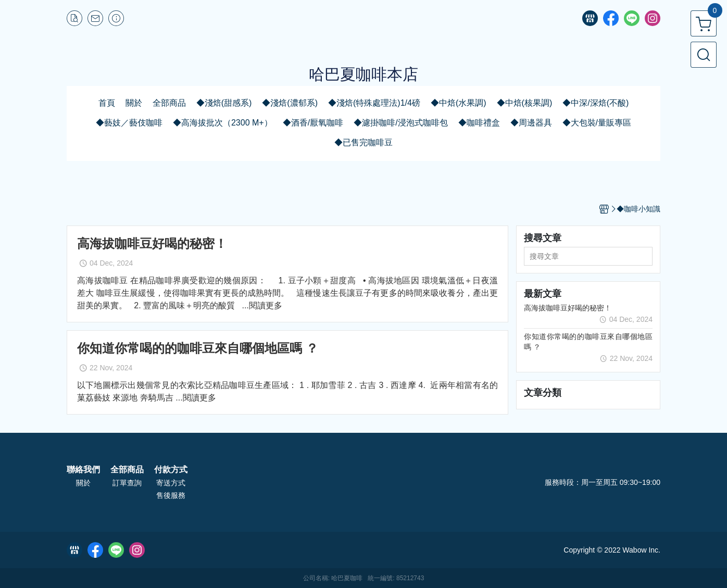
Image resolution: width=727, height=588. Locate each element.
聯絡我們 (83, 470)
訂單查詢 (127, 483)
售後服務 (171, 495)
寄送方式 (171, 483)
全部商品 (127, 470)
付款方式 (171, 470)
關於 (83, 483)
